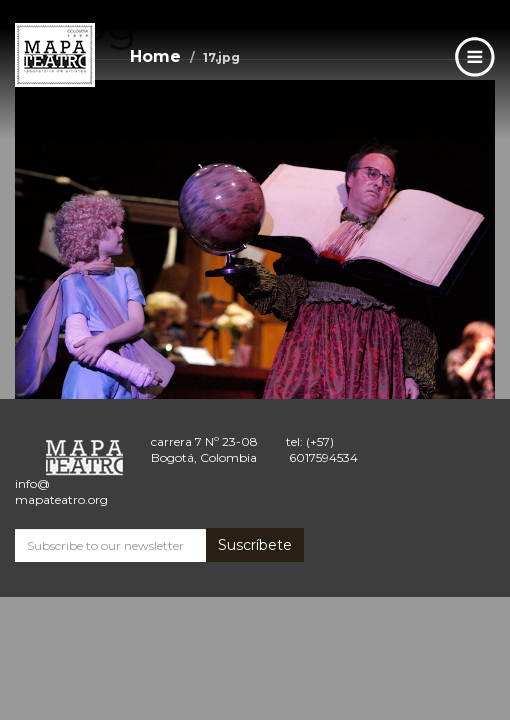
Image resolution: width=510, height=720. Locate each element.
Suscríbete (255, 545)
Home (155, 56)
